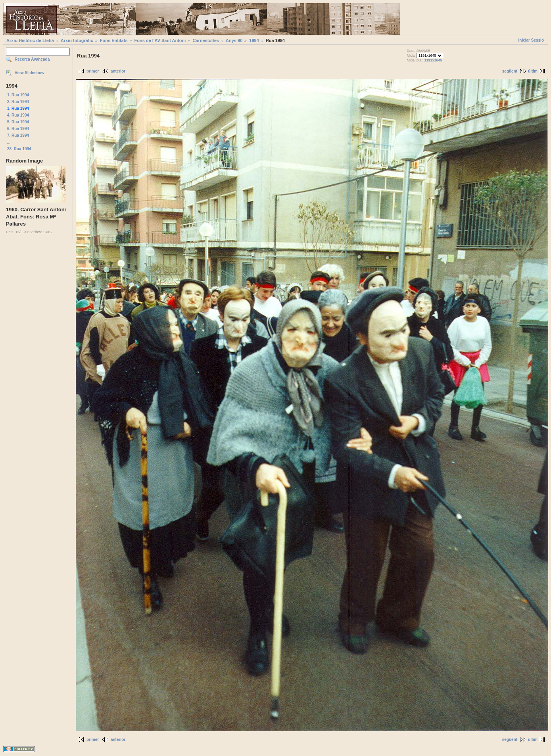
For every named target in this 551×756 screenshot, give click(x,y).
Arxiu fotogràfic (77, 40)
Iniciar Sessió (531, 40)
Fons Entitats (114, 40)
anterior (118, 71)
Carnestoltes (206, 40)
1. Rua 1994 (18, 95)
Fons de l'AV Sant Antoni (160, 40)
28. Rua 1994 (19, 149)
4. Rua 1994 (18, 115)
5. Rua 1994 (18, 122)
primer (93, 71)
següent (510, 71)
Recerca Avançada (32, 59)
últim (533, 71)
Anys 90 (234, 40)
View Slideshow (30, 73)
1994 (254, 40)
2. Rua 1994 (18, 102)
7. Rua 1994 (18, 135)
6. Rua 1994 (18, 129)
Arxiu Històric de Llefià (30, 40)
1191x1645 (433, 60)
